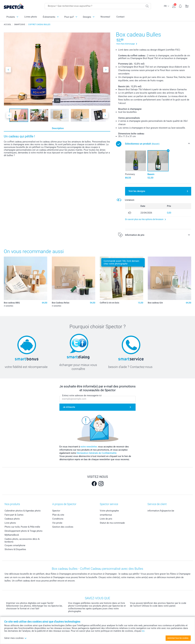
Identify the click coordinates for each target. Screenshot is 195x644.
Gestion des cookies (63, 527)
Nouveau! (105, 17)
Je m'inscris (69, 407)
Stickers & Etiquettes (15, 549)
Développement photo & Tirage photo (24, 531)
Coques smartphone (15, 545)
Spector (56, 511)
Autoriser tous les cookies (178, 638)
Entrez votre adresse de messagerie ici (82, 396)
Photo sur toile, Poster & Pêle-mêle (22, 527)
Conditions (58, 519)
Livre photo (10, 523)
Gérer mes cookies (15, 638)
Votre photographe (109, 511)
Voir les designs (137, 191)
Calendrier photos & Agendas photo (23, 511)
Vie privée (57, 523)
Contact (120, 17)
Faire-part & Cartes (14, 515)
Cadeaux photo (12, 519)
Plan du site (58, 515)
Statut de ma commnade (112, 523)
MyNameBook (12, 535)
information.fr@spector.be (161, 511)
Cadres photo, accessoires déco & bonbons (22, 540)
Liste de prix (106, 519)
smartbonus (106, 515)
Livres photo (31, 17)
